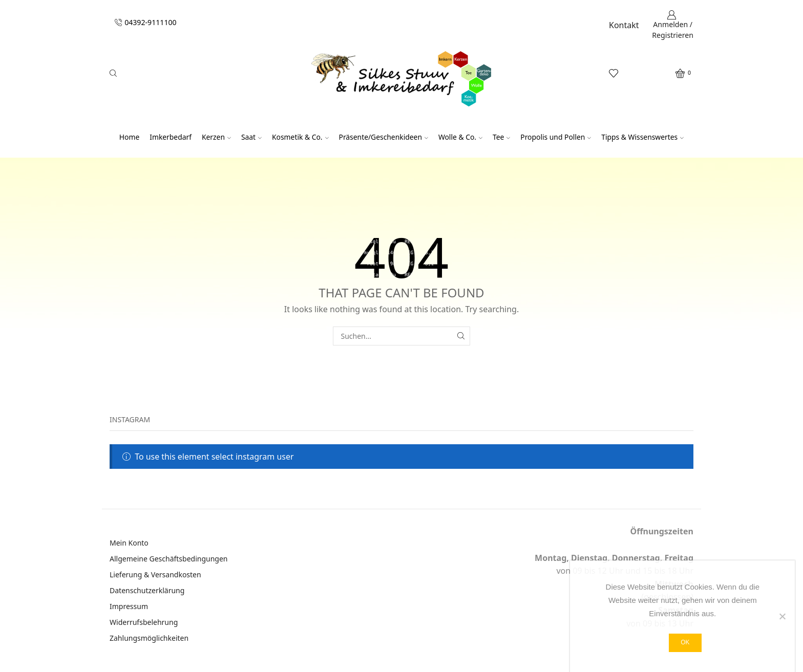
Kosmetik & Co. (300, 137)
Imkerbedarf (171, 137)
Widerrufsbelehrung (144, 622)
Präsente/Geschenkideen (384, 137)
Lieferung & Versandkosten (155, 575)
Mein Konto (129, 543)
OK (685, 642)
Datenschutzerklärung (147, 590)
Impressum (129, 606)
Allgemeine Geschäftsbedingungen (169, 559)
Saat (251, 137)
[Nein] (782, 616)
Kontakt (624, 25)
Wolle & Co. (460, 137)
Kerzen (216, 137)
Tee (501, 137)
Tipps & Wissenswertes (642, 137)
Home (129, 137)
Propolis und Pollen (556, 137)
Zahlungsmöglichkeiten (149, 638)
